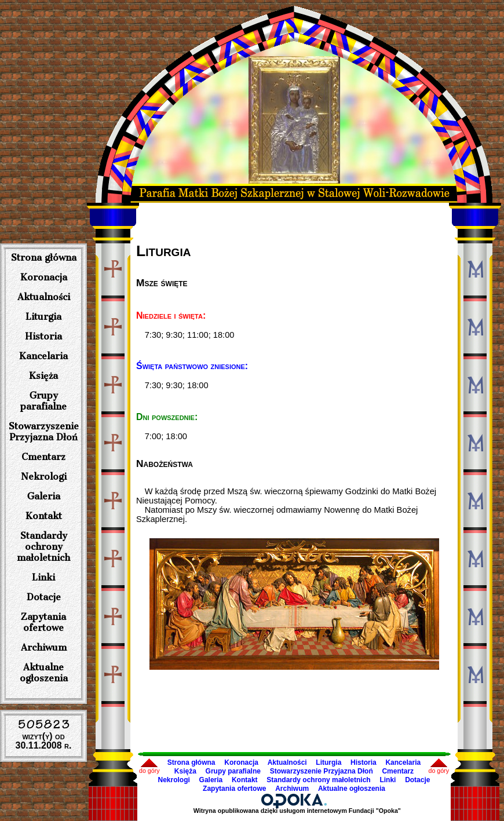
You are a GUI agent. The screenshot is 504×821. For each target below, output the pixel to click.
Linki (43, 577)
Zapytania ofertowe (43, 622)
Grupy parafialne (43, 401)
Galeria (44, 496)
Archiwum (44, 647)
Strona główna (44, 258)
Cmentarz (43, 457)
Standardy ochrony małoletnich (43, 547)
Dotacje (44, 597)
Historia (43, 336)
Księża (43, 376)
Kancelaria (43, 356)
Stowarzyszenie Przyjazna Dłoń (44, 432)
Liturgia (43, 317)
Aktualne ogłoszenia (44, 673)
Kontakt (44, 516)
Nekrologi (44, 477)
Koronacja (44, 277)
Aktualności (44, 297)
